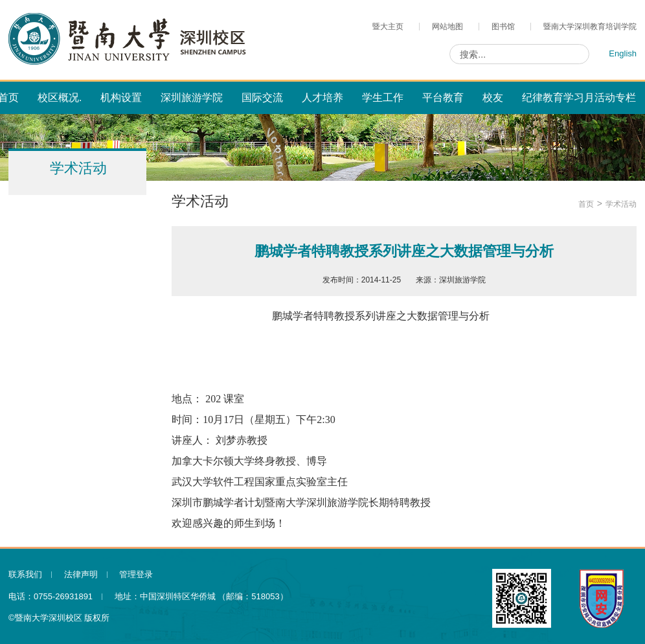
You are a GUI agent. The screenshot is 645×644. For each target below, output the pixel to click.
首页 (586, 204)
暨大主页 (388, 27)
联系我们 (25, 574)
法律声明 (81, 574)
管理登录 (136, 574)
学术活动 (621, 204)
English (623, 53)
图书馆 (503, 27)
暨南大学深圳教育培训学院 (590, 27)
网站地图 (447, 27)
